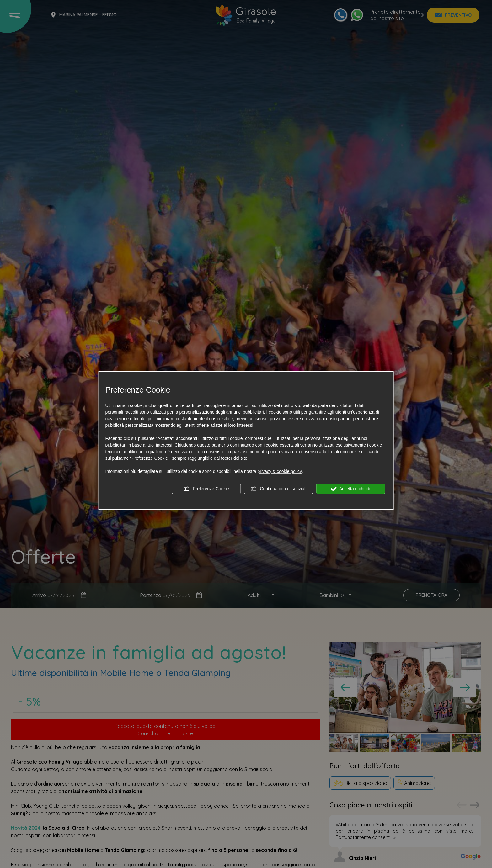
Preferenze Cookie (206, 489)
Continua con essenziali (279, 489)
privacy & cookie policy (280, 471)
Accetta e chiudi (351, 489)
